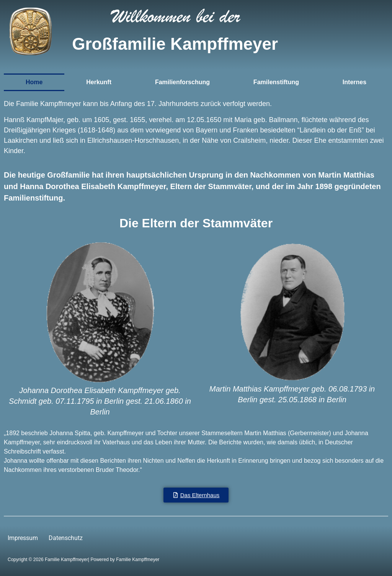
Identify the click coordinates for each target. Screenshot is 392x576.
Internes (354, 82)
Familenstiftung (276, 82)
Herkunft (99, 82)
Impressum (23, 538)
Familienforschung (182, 82)
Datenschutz (66, 538)
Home (34, 82)
